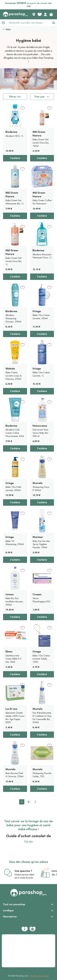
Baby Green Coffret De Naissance (42, 202)
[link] (51, 14)
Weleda (10, 369)
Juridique (8, 910)
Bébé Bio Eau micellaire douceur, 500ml (15, 601)
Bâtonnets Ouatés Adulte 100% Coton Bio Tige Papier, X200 (15, 717)
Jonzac (10, 594)
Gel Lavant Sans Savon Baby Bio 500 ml (40, 433)
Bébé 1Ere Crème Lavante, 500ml (41, 317)
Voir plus (28, 841)
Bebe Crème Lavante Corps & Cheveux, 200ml (14, 376)
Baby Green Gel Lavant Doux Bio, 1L (14, 261)
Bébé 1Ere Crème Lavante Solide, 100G (41, 659)
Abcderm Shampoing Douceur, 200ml (13, 318)
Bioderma (11, 132)
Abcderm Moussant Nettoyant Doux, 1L (42, 256)
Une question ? (23, 871)
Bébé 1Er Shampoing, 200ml (15, 543)
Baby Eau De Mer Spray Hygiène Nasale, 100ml (41, 544)
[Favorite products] (40, 14)
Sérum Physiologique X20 (41, 600)
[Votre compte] (45, 14)
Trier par (39, 97)
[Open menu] (3, 23)
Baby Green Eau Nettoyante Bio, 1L (15, 202)
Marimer (38, 537)
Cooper (37, 594)
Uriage (37, 311)
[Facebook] (25, 929)
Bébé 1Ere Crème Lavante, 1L (41, 374)
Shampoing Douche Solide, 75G (42, 775)
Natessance (40, 426)
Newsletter (10, 917)
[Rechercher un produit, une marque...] (29, 23)
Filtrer (15, 97)
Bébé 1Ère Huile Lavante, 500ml (13, 489)
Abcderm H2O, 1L (14, 136)
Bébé (8, 29)
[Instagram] (33, 929)
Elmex (9, 651)
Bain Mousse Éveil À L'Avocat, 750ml (14, 775)
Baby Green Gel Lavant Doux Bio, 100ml (41, 143)
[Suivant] (35, 802)
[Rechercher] (54, 23)
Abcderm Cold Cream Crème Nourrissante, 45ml (15, 433)
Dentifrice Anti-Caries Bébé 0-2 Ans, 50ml (14, 659)
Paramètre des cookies (39, 976)
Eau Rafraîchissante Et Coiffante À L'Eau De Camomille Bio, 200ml (42, 717)
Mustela (37, 483)
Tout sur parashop (14, 904)
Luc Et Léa (11, 709)
